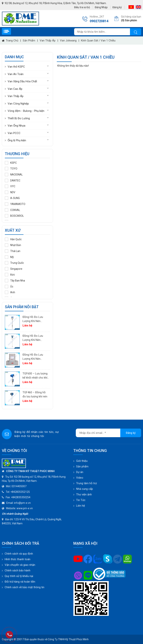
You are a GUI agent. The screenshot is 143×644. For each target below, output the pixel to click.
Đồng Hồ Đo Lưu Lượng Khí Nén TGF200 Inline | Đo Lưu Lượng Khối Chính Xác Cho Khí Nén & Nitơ (34, 357)
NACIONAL (14, 175)
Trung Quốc (14, 263)
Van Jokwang (68, 41)
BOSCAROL (14, 216)
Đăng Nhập (101, 7)
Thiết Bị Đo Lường (19, 118)
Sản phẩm (29, 41)
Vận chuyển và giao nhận (20, 565)
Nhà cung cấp (85, 489)
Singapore (14, 269)
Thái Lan (13, 251)
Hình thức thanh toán (18, 559)
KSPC (11, 163)
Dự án (80, 472)
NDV (10, 192)
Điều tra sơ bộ (82, 7)
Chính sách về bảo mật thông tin (24, 587)
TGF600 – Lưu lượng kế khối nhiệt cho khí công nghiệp (35, 376)
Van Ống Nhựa (16, 126)
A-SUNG (12, 198)
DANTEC (13, 181)
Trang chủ (10, 41)
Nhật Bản (13, 245)
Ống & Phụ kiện (17, 140)
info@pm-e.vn (22, 503)
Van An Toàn (16, 74)
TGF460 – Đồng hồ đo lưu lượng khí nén (35, 395)
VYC (10, 186)
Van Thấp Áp (48, 41)
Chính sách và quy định (19, 554)
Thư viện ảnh (84, 494)
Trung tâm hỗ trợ (86, 483)
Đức (10, 275)
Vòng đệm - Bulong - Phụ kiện (26, 111)
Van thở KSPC (16, 67)
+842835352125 (20, 492)
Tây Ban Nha (15, 281)
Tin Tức (81, 500)
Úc (9, 287)
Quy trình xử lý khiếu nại (19, 576)
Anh (10, 292)
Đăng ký (117, 7)
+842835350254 (21, 497)
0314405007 (19, 486)
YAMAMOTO (15, 204)
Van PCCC (14, 133)
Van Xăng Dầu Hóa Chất (22, 81)
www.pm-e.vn (25, 508)
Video (80, 478)
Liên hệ (81, 506)
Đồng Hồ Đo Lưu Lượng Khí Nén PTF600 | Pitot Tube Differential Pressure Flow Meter (35, 338)
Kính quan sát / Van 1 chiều (98, 41)
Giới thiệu (82, 461)
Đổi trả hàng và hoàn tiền (20, 582)
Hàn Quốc (13, 239)
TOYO (11, 169)
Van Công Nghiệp (18, 104)
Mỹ (9, 257)
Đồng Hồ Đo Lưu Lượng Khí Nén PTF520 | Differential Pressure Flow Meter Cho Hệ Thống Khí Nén (35, 319)
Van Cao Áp (15, 89)
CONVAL (12, 210)
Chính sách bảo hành (18, 570)
